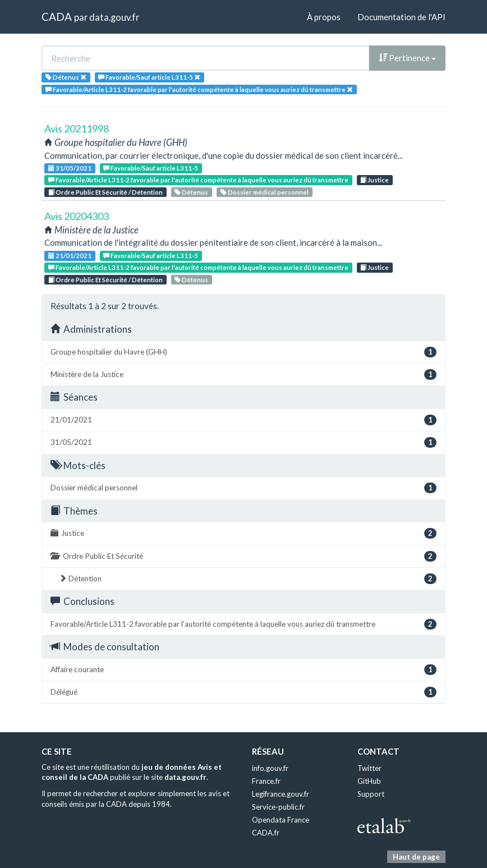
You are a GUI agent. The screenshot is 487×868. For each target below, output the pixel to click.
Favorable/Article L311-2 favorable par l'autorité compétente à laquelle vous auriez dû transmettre (198, 180)
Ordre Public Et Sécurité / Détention (105, 192)
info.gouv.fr (270, 768)
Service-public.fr (278, 807)
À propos (324, 17)
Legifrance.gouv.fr (281, 794)
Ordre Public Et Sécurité (244, 556)
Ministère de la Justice (244, 375)
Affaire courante (244, 670)
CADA (57, 17)
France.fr (266, 781)
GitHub (369, 781)
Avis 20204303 (77, 216)
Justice (375, 180)
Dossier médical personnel (265, 192)
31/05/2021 (70, 168)
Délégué (244, 692)
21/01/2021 (70, 256)
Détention (248, 579)
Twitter (369, 768)
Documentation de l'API (401, 17)
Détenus (191, 192)
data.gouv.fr (114, 17)
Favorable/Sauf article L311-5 (151, 168)
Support (371, 794)
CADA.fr (266, 833)
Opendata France (281, 820)
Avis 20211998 (77, 128)
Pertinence (407, 58)
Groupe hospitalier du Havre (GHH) (244, 352)
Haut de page (416, 857)
